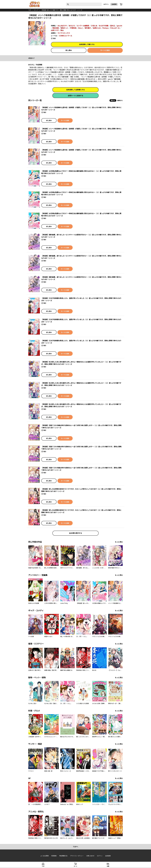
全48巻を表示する (76, 533)
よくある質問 (44, 856)
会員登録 (114, 4)
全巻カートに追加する (75, 96)
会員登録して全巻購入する (75, 90)
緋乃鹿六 (88, 28)
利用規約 (54, 856)
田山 (62, 30)
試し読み (69, 50)
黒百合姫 (56, 28)
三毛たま (94, 26)
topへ (76, 847)
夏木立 (113, 26)
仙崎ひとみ (97, 28)
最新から (120, 100)
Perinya (105, 28)
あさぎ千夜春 (104, 26)
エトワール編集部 (83, 26)
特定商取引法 (63, 856)
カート (75, 866)
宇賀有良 (73, 28)
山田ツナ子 (55, 30)
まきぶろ (72, 26)
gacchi (119, 26)
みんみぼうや (62, 26)
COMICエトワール (66, 36)
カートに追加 (105, 50)
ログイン (106, 4)
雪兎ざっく (64, 28)
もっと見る (119, 542)
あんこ (81, 28)
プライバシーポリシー (77, 856)
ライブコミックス (64, 33)
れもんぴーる (115, 28)
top (30, 10)
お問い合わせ (90, 856)
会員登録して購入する (87, 44)
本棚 (108, 866)
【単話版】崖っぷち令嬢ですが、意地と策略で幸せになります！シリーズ (62, 10)
